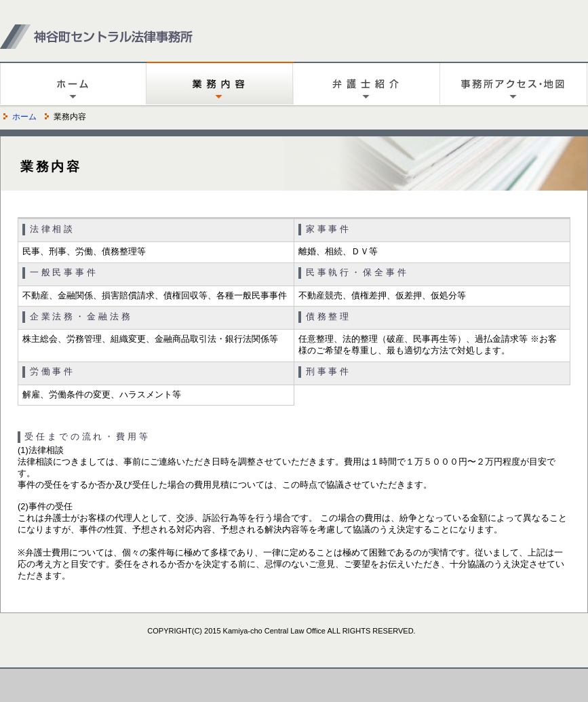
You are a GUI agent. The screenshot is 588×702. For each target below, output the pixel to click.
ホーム (24, 117)
